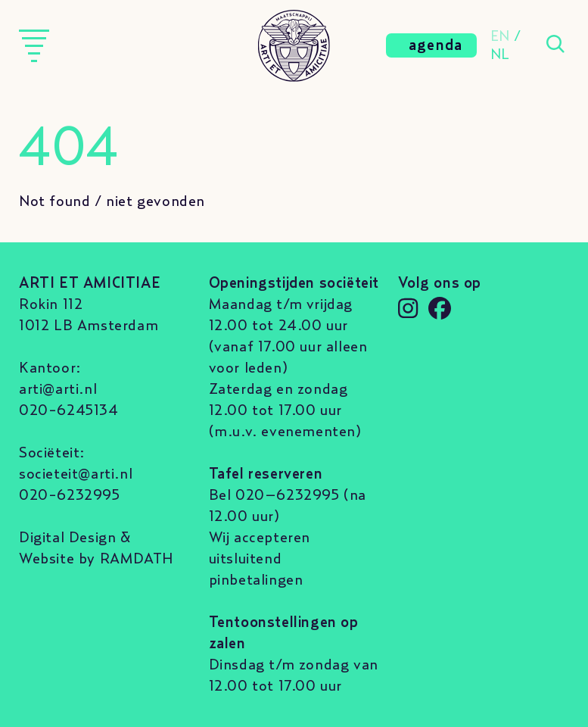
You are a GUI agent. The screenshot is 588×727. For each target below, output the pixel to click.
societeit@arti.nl (76, 474)
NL (500, 55)
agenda (436, 45)
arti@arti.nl (58, 389)
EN (500, 36)
